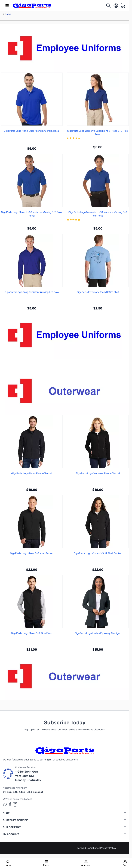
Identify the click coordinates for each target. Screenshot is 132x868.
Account (86, 863)
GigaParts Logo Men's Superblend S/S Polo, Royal (32, 131)
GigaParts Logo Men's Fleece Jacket (32, 473)
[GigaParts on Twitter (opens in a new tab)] (5, 804)
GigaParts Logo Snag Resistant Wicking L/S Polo (32, 292)
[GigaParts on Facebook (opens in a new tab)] (10, 804)
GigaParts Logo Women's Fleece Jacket (98, 473)
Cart (125, 863)
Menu (46, 863)
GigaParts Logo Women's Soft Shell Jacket (98, 553)
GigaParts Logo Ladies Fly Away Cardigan (98, 633)
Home (8, 863)
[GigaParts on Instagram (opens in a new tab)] (15, 804)
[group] (98, 138)
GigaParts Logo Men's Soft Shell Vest (32, 633)
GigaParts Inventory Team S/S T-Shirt (98, 292)
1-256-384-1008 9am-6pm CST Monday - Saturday (28, 776)
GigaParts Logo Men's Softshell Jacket (32, 553)
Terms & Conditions (88, 848)
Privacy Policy (108, 848)
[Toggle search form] (108, 6)
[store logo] (32, 6)
